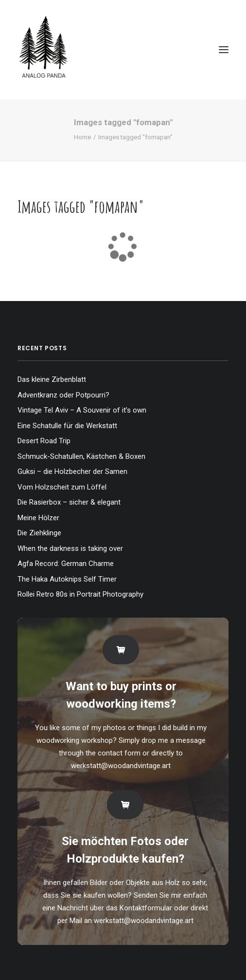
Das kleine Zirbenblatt (52, 379)
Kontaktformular (146, 908)
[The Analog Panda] (123, 50)
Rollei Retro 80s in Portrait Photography (80, 594)
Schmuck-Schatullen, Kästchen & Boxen (81, 456)
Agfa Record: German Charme (66, 564)
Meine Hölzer (38, 518)
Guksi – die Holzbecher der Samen (72, 471)
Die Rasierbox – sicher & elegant (69, 502)
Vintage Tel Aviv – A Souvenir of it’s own (82, 410)
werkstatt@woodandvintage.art (121, 766)
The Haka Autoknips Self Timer (67, 579)
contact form (119, 753)
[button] (224, 50)
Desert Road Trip (44, 441)
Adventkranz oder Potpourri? (63, 395)
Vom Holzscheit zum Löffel (62, 487)
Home (82, 137)
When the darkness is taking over (70, 548)
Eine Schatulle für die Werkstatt (67, 426)
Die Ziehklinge (39, 533)
